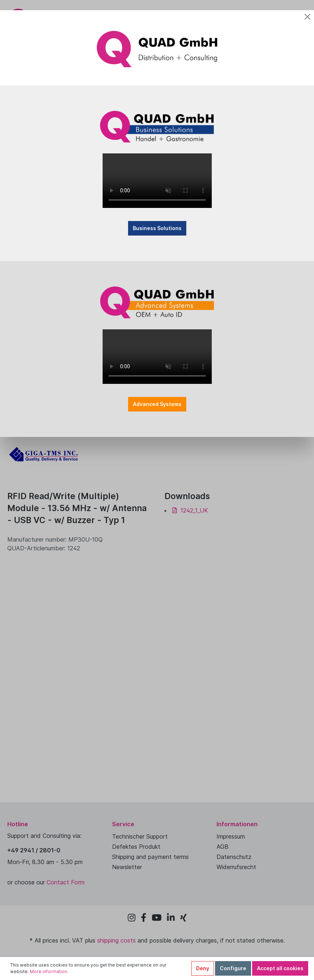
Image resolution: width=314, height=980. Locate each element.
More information (48, 971)
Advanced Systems (157, 404)
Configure (233, 968)
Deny (203, 968)
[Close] (307, 17)
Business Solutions (157, 228)
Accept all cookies (280, 968)
